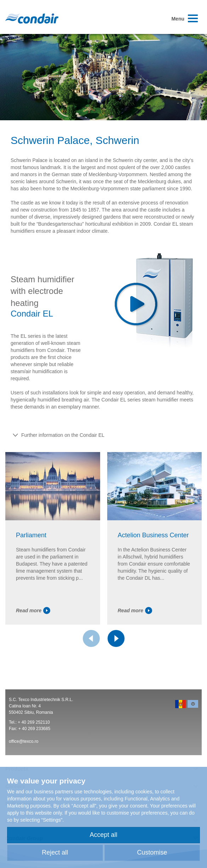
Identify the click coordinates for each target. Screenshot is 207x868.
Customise (152, 852)
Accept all (103, 835)
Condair (32, 18)
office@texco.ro (24, 741)
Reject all (55, 852)
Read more (33, 611)
